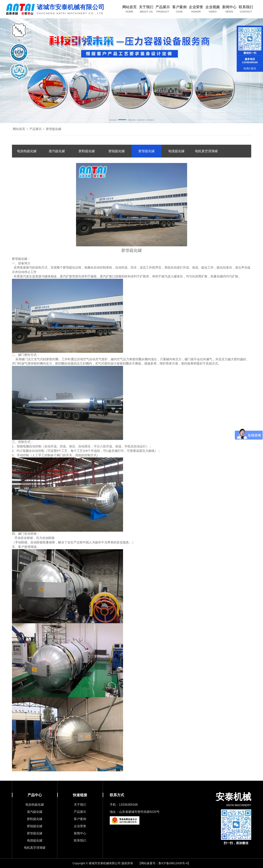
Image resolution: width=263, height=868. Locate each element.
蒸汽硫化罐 (35, 812)
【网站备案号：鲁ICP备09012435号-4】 (164, 863)
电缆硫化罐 (35, 840)
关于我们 (80, 805)
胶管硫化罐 (53, 129)
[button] (113, 120)
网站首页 (19, 129)
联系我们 (80, 840)
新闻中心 (80, 833)
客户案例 (80, 819)
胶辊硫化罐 (35, 826)
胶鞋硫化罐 (35, 819)
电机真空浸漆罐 (35, 848)
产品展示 (36, 129)
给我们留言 (250, 68)
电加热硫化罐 (35, 805)
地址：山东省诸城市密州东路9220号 (135, 812)
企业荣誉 (80, 826)
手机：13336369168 (124, 805)
